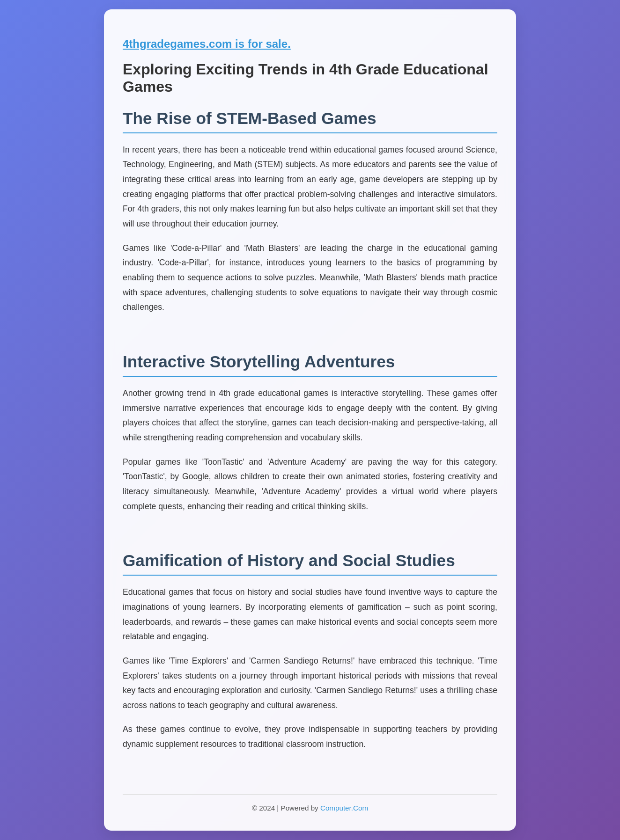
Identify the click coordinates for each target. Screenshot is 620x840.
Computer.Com (344, 808)
